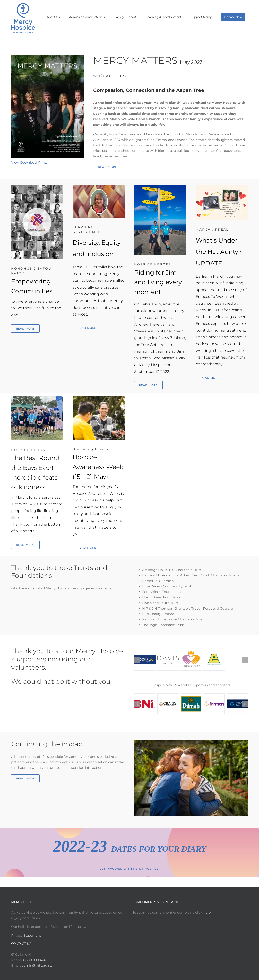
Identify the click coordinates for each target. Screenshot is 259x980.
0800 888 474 (34, 960)
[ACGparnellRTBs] (37, 397)
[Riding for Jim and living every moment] (160, 187)
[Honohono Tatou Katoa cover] (37, 187)
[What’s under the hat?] (222, 187)
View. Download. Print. (29, 163)
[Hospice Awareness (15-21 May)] (99, 397)
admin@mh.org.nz (37, 966)
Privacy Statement (26, 935)
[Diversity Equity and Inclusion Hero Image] (99, 187)
